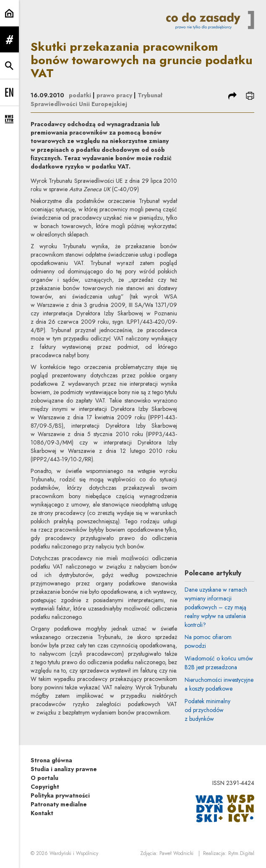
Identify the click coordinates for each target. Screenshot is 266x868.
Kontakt (42, 813)
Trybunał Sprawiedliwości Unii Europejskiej (96, 100)
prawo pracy (114, 95)
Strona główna (51, 760)
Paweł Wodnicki (176, 853)
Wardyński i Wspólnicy (74, 853)
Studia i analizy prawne (64, 769)
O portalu (44, 778)
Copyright (45, 787)
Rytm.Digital (241, 853)
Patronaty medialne (59, 804)
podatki (80, 95)
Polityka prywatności (60, 795)
